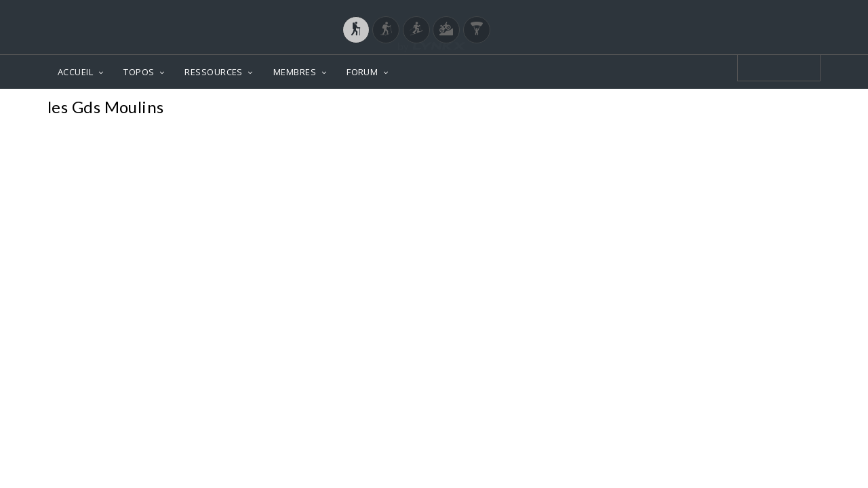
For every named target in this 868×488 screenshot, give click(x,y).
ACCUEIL (75, 72)
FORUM (362, 72)
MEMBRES (295, 72)
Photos (794, 109)
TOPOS (139, 72)
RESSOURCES (214, 72)
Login (750, 13)
